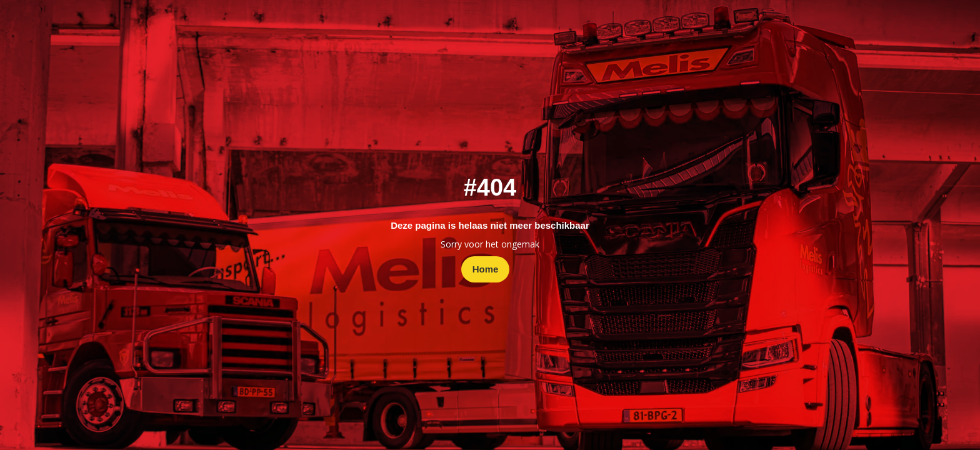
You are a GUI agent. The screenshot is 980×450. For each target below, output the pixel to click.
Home (486, 269)
